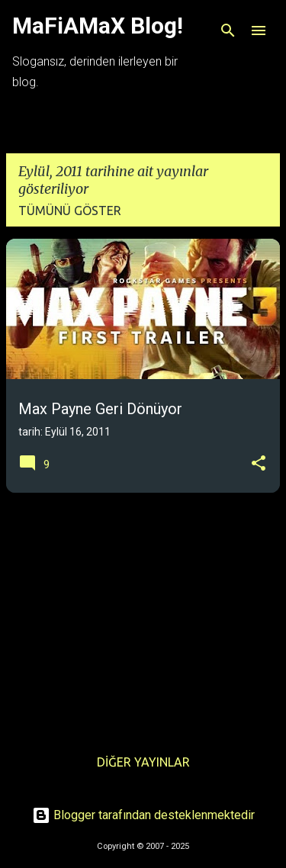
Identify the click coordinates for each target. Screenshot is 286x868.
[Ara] (228, 31)
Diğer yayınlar (143, 762)
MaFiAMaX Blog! (98, 26)
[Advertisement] (143, 612)
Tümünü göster (70, 211)
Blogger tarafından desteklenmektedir (143, 815)
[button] (259, 464)
